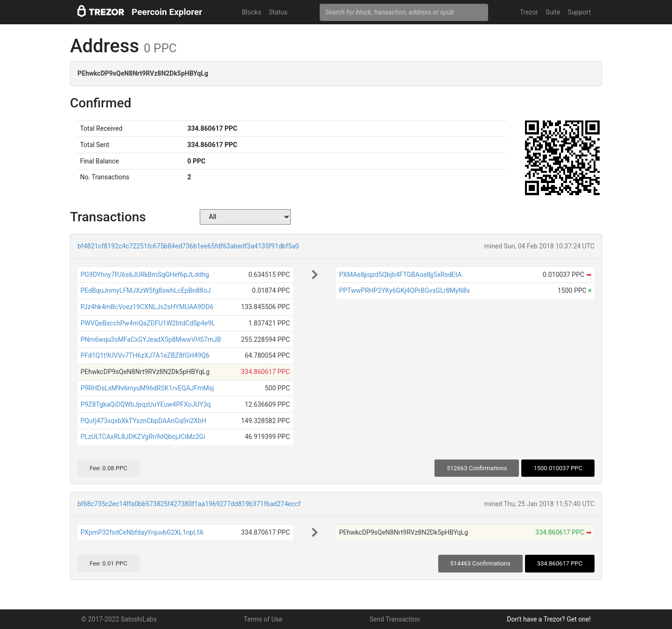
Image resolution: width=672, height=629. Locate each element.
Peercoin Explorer (167, 12)
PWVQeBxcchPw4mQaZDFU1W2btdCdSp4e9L (148, 323)
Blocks (252, 12)
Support (579, 12)
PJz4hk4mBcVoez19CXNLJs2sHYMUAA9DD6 (147, 307)
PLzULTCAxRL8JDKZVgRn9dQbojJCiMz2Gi (143, 437)
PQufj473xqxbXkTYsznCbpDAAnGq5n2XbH (143, 421)
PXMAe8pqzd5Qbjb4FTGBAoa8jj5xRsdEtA (400, 275)
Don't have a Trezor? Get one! (549, 619)
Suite (553, 12)
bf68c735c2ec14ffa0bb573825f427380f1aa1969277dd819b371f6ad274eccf (189, 504)
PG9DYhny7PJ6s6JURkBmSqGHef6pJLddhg (145, 275)
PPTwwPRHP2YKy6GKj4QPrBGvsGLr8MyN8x (404, 290)
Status (278, 12)
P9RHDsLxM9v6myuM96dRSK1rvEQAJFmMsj (147, 388)
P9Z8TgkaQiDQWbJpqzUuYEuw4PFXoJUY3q (145, 404)
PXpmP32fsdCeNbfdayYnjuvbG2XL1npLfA (142, 532)
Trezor (529, 12)
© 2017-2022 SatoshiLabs (119, 619)
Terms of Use (263, 619)
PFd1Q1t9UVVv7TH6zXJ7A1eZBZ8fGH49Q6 (145, 355)
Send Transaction (395, 619)
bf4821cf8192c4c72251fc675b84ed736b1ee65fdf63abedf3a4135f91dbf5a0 (188, 246)
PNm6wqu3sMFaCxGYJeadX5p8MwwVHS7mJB (150, 339)
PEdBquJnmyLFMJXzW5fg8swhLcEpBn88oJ (145, 290)
